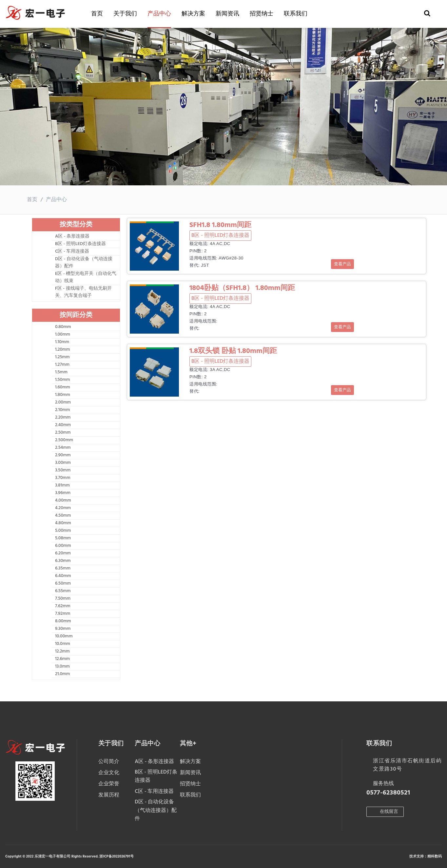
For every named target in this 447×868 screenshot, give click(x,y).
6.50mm (63, 584)
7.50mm (63, 599)
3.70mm (63, 478)
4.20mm (63, 508)
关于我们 (125, 14)
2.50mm (63, 433)
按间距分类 (76, 315)
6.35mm (63, 568)
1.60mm (63, 387)
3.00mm (63, 463)
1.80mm (63, 395)
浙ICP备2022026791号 (117, 857)
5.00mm (63, 531)
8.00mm (63, 621)
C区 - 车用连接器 (72, 252)
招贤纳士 (262, 14)
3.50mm (63, 470)
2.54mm (63, 448)
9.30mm (63, 629)
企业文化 (109, 773)
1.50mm (62, 380)
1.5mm (61, 372)
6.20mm (63, 553)
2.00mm (63, 403)
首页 (97, 14)
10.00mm (64, 636)
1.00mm (63, 335)
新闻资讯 (227, 14)
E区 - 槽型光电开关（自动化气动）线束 (86, 278)
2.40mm (63, 425)
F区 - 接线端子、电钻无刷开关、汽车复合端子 (83, 292)
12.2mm (62, 651)
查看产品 (342, 264)
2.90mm (63, 455)
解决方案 (193, 14)
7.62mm (63, 606)
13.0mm (62, 667)
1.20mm (62, 350)
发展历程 (109, 795)
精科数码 (435, 857)
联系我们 (296, 14)
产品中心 (159, 14)
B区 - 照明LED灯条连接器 (80, 244)
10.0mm (63, 644)
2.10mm (62, 410)
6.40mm (63, 576)
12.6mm (62, 659)
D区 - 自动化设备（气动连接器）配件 (84, 263)
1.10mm (62, 342)
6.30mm (63, 561)
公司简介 (109, 762)
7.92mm (63, 614)
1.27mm (62, 365)
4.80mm (63, 523)
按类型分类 (76, 225)
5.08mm (63, 538)
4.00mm (63, 501)
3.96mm (63, 493)
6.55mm (63, 591)
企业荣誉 (109, 784)
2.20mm (63, 418)
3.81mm (62, 486)
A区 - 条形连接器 (72, 237)
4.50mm (63, 516)
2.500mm (64, 440)
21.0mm (62, 674)
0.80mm (63, 327)
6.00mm (63, 546)
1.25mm (62, 357)
